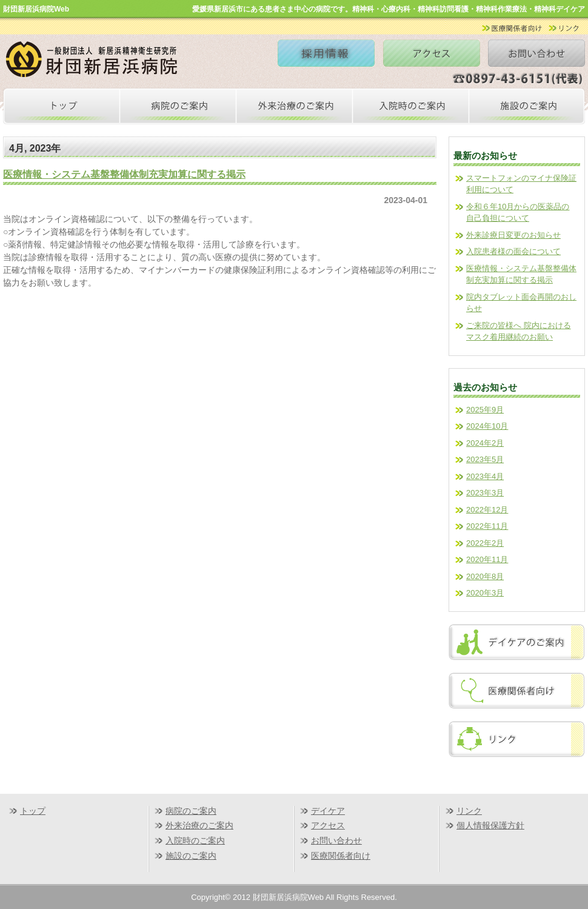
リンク (469, 811)
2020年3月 (485, 593)
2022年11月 (487, 526)
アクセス (328, 825)
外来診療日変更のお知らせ (513, 235)
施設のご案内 (191, 856)
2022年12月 (487, 510)
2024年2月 (485, 443)
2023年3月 (485, 493)
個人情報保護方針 (490, 825)
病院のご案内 (191, 811)
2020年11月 (487, 559)
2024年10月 (487, 426)
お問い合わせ (336, 840)
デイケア (328, 811)
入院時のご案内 (195, 840)
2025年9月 (485, 410)
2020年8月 (485, 576)
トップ (33, 811)
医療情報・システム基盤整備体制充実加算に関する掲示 (124, 174)
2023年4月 (485, 476)
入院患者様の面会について (513, 251)
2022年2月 (485, 543)
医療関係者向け (341, 856)
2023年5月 (485, 459)
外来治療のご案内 (199, 825)
